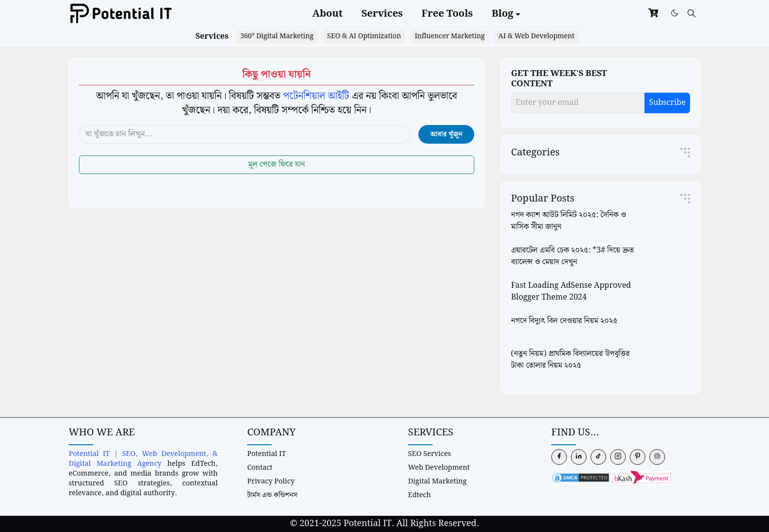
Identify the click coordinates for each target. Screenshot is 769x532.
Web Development (439, 468)
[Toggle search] (692, 13)
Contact (260, 468)
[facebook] (559, 457)
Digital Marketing (437, 481)
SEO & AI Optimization (364, 36)
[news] (657, 457)
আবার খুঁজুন (446, 134)
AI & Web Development (536, 36)
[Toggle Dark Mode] (675, 13)
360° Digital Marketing (277, 36)
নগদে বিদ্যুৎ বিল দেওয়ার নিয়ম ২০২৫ (564, 321)
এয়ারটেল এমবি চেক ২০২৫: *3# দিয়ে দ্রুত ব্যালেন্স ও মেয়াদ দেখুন (573, 256)
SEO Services (430, 454)
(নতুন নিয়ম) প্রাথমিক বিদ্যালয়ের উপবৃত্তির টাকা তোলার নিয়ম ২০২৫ (570, 360)
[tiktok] (598, 457)
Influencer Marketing (450, 36)
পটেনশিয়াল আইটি (316, 96)
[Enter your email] (578, 103)
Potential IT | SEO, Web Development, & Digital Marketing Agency (143, 459)
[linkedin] (579, 457)
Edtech (420, 495)
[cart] (653, 13)
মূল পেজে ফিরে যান (276, 165)
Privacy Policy (271, 481)
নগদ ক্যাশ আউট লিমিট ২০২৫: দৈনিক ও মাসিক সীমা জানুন (569, 221)
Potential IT (267, 454)
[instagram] (618, 457)
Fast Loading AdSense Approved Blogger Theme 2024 (571, 291)
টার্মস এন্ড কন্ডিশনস (272, 495)
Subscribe (667, 103)
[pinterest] (638, 457)
